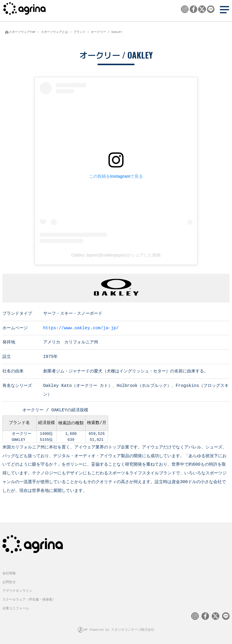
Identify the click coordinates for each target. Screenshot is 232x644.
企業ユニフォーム (16, 608)
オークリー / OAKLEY (106, 32)
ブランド (79, 32)
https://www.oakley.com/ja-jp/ (81, 328)
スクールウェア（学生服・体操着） (29, 599)
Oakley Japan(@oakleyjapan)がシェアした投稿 (116, 255)
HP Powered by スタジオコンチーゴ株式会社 (119, 629)
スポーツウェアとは (54, 32)
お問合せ (9, 581)
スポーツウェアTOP (22, 32)
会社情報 (9, 573)
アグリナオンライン (17, 590)
